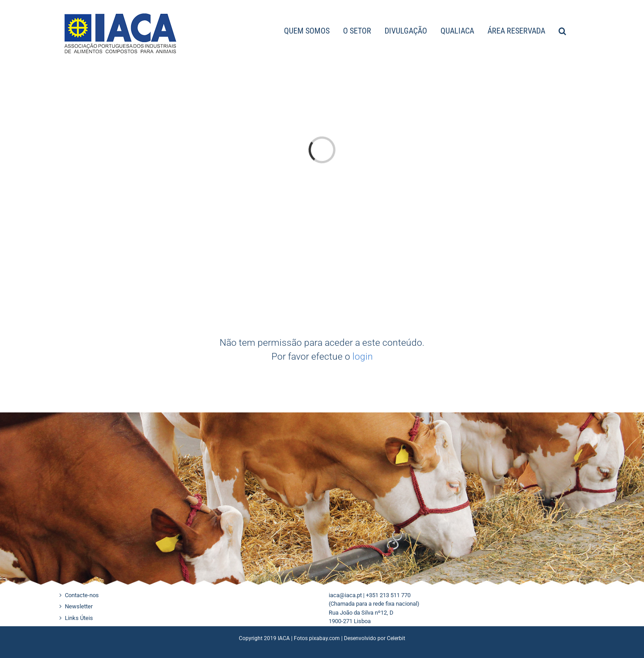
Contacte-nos (82, 595)
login (363, 357)
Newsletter (79, 606)
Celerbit (396, 638)
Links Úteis (79, 618)
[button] (562, 30)
